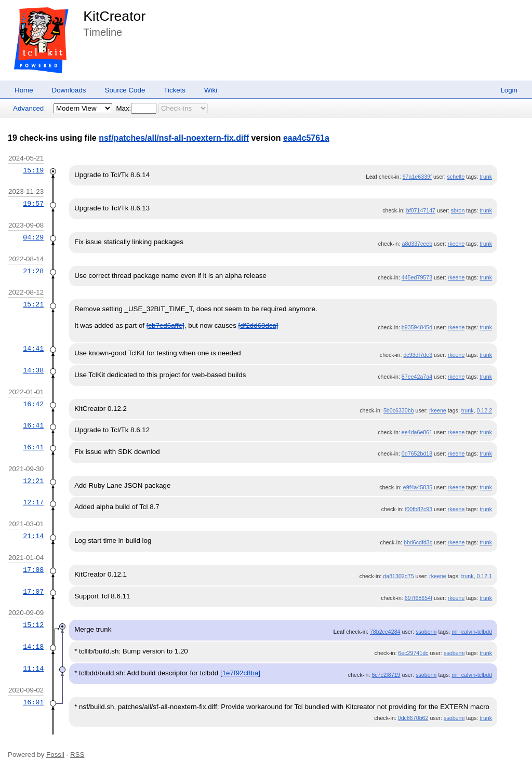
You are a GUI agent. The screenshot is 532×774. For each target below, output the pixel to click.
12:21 (33, 481)
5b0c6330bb (399, 410)
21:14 (33, 536)
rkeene (456, 244)
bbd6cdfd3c (418, 542)
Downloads (69, 90)
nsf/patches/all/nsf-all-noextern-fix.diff (174, 138)
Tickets (175, 90)
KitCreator (114, 16)
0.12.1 (484, 576)
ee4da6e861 (417, 432)
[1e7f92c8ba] (240, 673)
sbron (458, 210)
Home (24, 90)
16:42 (33, 404)
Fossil (55, 755)
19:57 (33, 204)
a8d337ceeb (417, 244)
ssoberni (426, 632)
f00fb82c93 (418, 509)
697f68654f (418, 598)
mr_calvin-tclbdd (472, 632)
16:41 (33, 425)
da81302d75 (398, 576)
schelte (456, 177)
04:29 (33, 237)
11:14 (33, 669)
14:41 (33, 349)
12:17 (33, 502)
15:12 (33, 625)
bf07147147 (421, 210)
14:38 (33, 370)
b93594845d (417, 327)
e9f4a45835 (418, 487)
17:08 (33, 570)
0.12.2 (484, 410)
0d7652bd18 (417, 453)
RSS (77, 755)
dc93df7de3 (418, 355)
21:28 (33, 271)
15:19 (33, 170)
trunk (486, 177)
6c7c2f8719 (386, 675)
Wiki (211, 90)
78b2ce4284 (385, 632)
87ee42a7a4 (417, 377)
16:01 (33, 702)
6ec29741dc (413, 653)
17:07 (33, 592)
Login (509, 90)
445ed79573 (417, 277)
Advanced (28, 108)
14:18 (33, 647)
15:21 (33, 304)
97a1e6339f (417, 177)
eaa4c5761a (306, 138)
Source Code (125, 90)
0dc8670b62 (413, 718)
